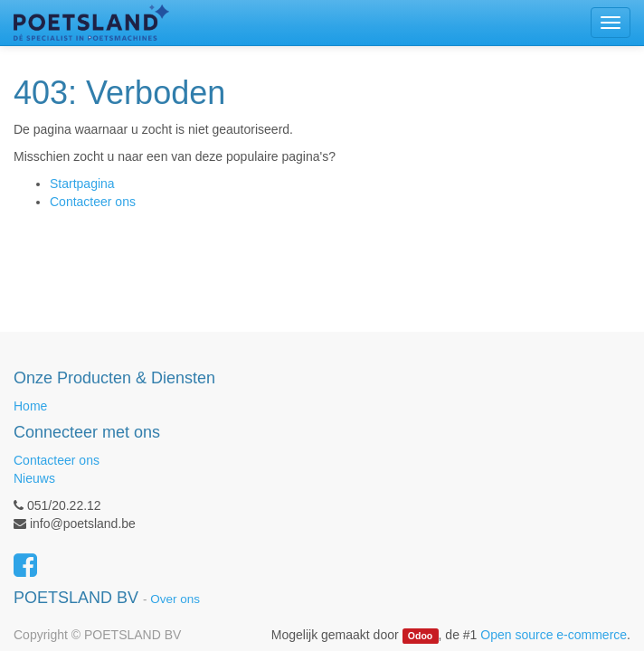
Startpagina (82, 184)
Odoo (420, 636)
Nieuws (34, 478)
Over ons (175, 599)
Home (30, 406)
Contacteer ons (93, 202)
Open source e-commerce (554, 635)
